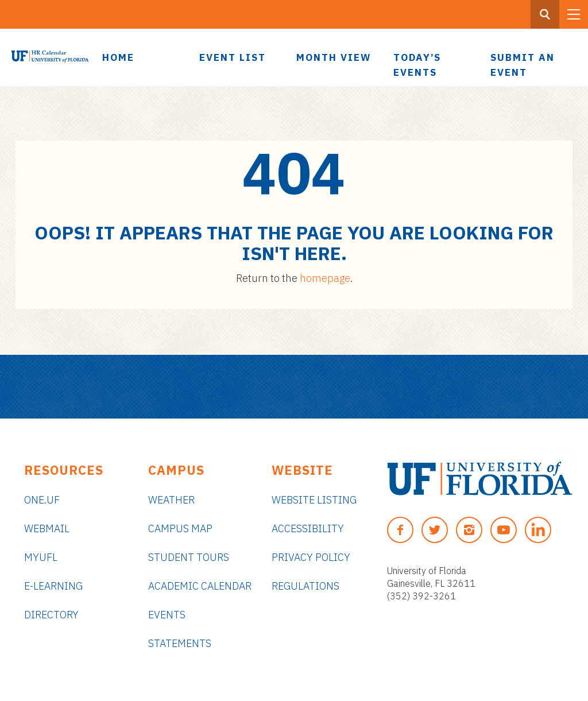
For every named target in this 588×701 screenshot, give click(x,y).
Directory (51, 615)
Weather (171, 500)
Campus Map (180, 528)
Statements (180, 643)
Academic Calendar (200, 586)
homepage (325, 278)
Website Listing (314, 500)
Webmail (47, 528)
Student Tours (189, 557)
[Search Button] (545, 14)
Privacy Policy (311, 557)
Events (167, 615)
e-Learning (53, 586)
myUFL (41, 557)
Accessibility (308, 528)
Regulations (305, 586)
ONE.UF (42, 500)
